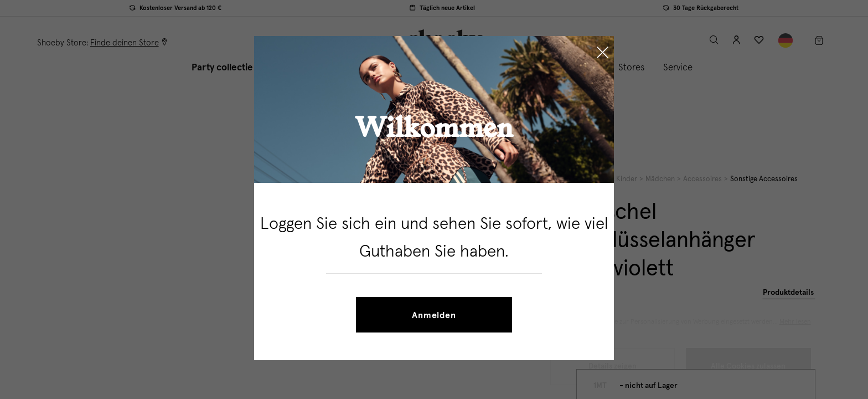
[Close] (603, 54)
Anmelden (434, 315)
